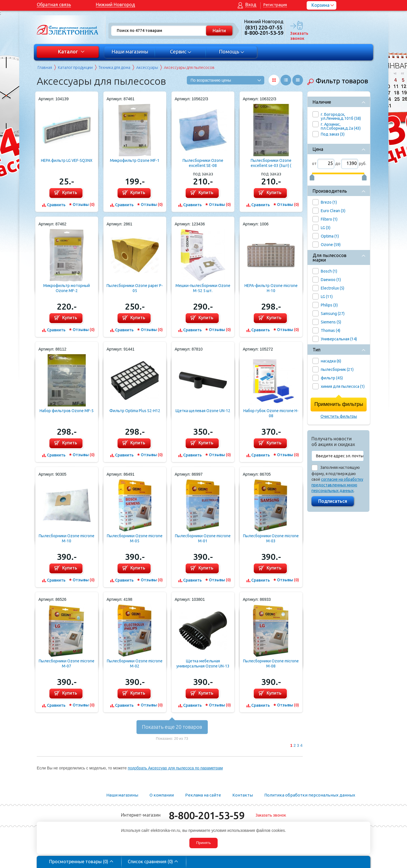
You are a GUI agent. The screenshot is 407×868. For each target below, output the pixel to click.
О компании (162, 795)
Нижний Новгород (115, 5)
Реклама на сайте (203, 795)
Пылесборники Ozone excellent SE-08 (203, 163)
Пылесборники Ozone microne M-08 (271, 663)
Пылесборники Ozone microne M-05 (135, 538)
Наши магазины (130, 51)
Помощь (232, 51)
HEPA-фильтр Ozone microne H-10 (271, 288)
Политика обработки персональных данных (310, 795)
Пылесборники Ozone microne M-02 (135, 663)
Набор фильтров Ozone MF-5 (67, 411)
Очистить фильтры (339, 416)
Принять (203, 843)
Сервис (181, 51)
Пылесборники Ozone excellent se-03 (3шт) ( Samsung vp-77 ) (271, 163)
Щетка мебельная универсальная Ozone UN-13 (203, 663)
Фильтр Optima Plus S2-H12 (135, 411)
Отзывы (84, 205)
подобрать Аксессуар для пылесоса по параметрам (175, 768)
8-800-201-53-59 (207, 815)
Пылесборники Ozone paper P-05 (135, 288)
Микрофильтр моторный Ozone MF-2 (67, 288)
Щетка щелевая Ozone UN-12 (203, 411)
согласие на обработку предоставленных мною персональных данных (337, 485)
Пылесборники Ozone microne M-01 (203, 538)
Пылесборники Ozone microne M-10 (67, 538)
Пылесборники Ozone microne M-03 (271, 538)
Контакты (243, 795)
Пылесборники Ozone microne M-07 (67, 663)
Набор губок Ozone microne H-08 (271, 413)
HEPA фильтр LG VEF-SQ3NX (67, 160)
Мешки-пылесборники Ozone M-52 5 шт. (203, 288)
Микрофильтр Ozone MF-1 (135, 160)
